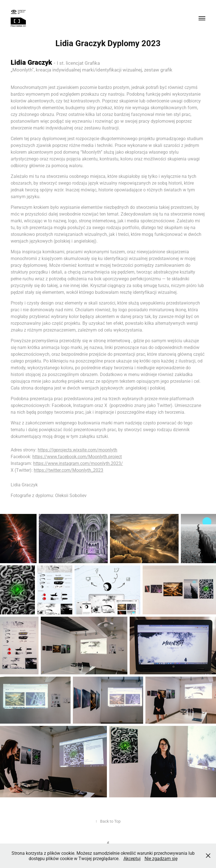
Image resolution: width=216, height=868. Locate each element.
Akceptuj (132, 858)
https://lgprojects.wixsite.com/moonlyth (77, 450)
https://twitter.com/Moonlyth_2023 (68, 470)
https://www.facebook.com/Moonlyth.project (77, 456)
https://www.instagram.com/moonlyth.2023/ (78, 463)
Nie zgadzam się (161, 858)
